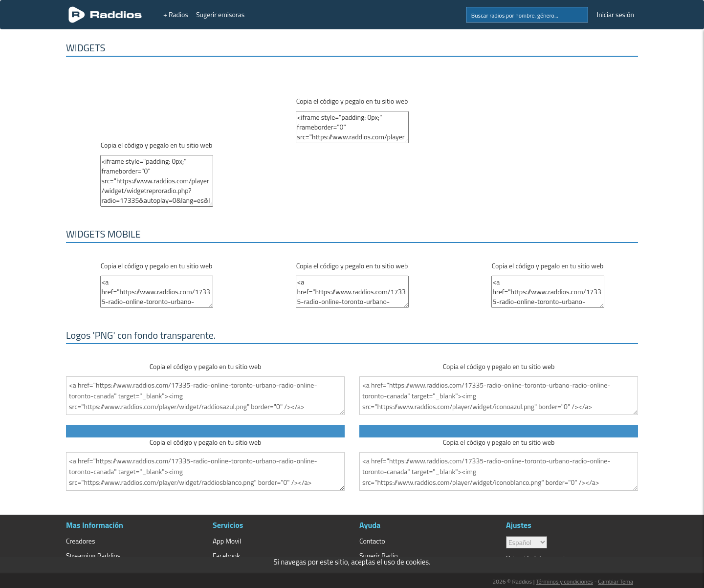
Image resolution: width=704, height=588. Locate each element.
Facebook (226, 555)
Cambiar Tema (616, 581)
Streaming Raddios (93, 555)
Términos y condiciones (564, 581)
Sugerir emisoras (220, 14)
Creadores (80, 541)
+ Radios (176, 14)
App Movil (227, 541)
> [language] (527, 542)
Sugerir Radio (379, 555)
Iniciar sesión (616, 14)
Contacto (372, 541)
